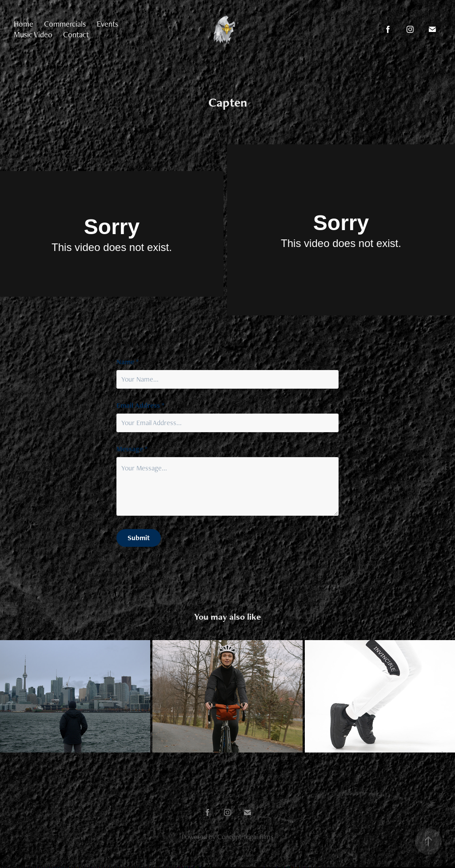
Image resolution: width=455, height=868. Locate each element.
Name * (128, 362)
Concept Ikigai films (245, 837)
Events (108, 24)
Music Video (33, 34)
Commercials (65, 24)
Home (24, 24)
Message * (132, 449)
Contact (76, 34)
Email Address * (140, 406)
